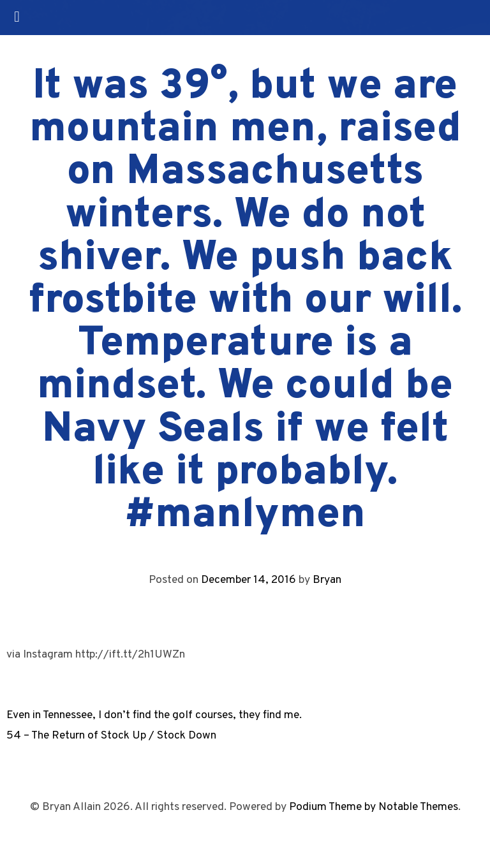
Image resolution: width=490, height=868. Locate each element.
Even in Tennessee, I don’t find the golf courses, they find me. (154, 715)
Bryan (327, 580)
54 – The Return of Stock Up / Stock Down (111, 736)
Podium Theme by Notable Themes (374, 807)
